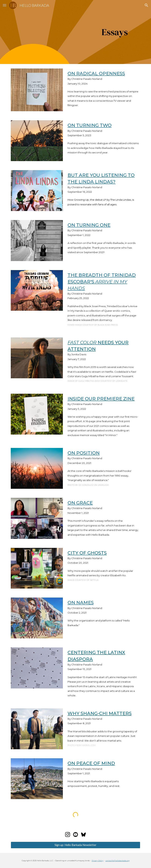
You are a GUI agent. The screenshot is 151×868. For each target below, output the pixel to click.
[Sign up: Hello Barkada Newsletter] (75, 845)
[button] (5, 5)
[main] (81, 32)
